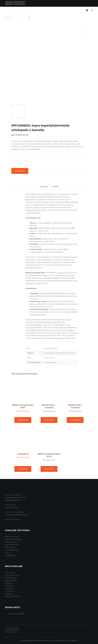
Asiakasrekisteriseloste (14, 539)
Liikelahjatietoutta (12, 545)
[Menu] (92, 10)
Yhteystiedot (10, 547)
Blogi (7, 553)
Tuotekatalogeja (12, 550)
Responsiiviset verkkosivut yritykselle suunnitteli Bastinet (56, 641)
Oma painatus (11, 555)
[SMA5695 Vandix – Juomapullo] (75, 390)
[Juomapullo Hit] (23, 439)
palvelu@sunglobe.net (20, 515)
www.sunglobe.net (13, 519)
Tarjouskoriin (20, 171)
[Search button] (29, 18)
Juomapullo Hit (23, 454)
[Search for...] (16, 18)
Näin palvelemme (12, 537)
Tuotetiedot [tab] (44, 187)
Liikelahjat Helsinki (12, 628)
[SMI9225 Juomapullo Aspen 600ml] (23, 390)
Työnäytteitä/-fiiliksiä (16, 614)
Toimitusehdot (11, 542)
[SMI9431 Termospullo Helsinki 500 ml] (49, 439)
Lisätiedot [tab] (55, 187)
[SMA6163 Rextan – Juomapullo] (49, 390)
